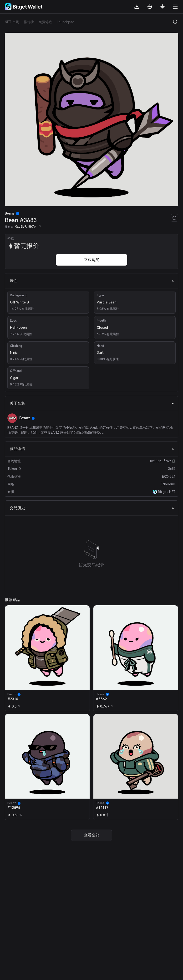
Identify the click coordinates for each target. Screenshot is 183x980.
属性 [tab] (92, 281)
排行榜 (29, 22)
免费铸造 (45, 22)
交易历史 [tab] (92, 508)
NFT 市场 (12, 22)
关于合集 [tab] (92, 403)
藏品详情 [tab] (92, 449)
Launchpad (66, 22)
